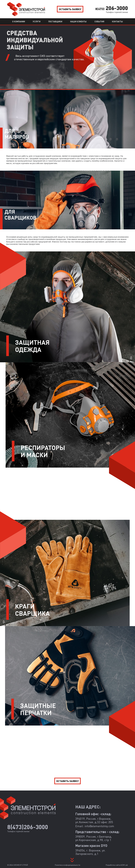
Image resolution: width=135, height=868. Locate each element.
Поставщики (55, 21)
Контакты (117, 21)
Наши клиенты (78, 21)
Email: (95, 826)
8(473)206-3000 (28, 827)
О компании (19, 21)
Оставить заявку (70, 9)
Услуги (37, 21)
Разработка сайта (117, 865)
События (99, 21)
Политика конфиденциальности (67, 865)
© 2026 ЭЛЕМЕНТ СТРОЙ (18, 865)
